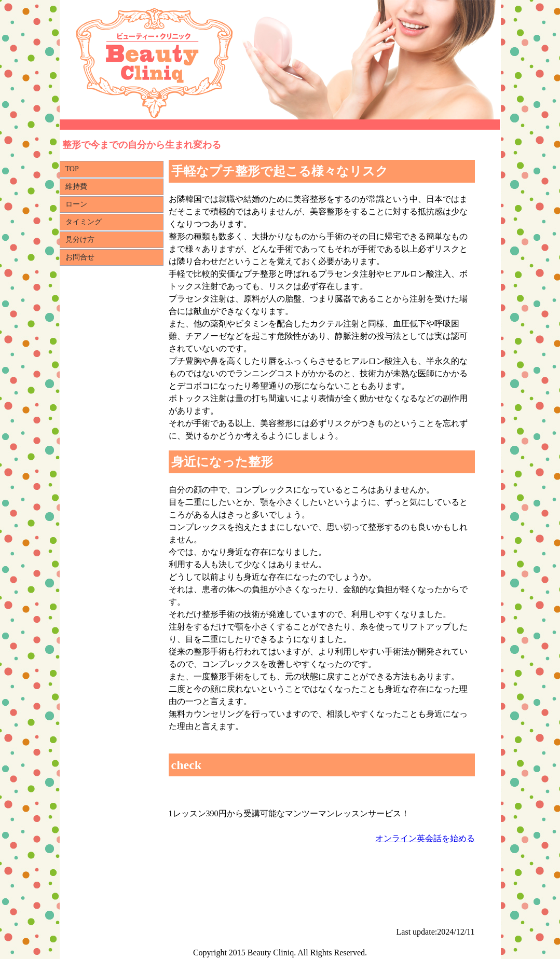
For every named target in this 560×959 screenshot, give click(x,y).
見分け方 (80, 239)
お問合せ (80, 257)
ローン (76, 204)
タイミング (84, 222)
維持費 (76, 187)
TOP (72, 169)
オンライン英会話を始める (425, 838)
